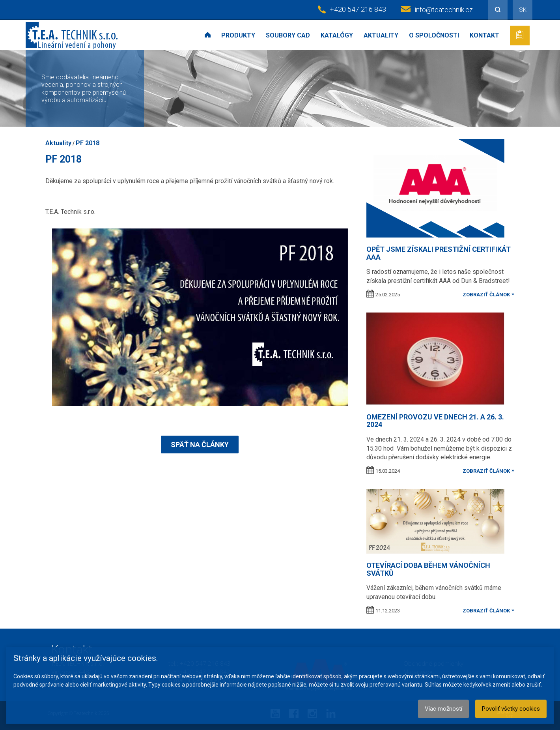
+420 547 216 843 (358, 9)
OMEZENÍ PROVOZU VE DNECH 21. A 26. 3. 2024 (435, 421)
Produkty (238, 35)
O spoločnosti (434, 35)
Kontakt (484, 35)
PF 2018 (88, 143)
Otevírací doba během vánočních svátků (428, 569)
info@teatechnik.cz (444, 10)
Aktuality (381, 35)
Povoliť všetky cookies (511, 709)
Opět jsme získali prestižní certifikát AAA (439, 253)
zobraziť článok (486, 295)
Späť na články (200, 445)
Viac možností (443, 709)
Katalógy (337, 35)
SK (523, 10)
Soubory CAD (288, 35)
